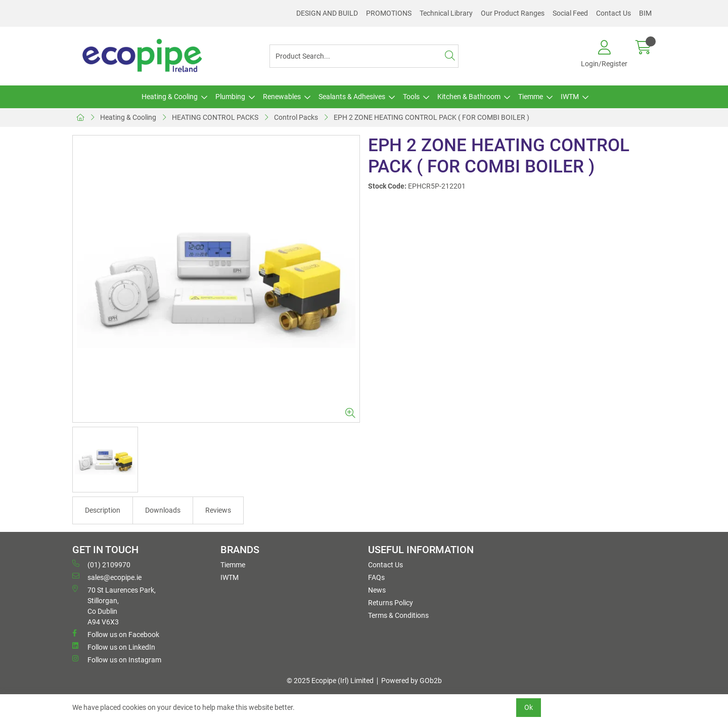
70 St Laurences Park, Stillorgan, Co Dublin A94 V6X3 (114, 605)
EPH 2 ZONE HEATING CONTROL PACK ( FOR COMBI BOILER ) (431, 117)
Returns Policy (391, 603)
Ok (529, 707)
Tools (411, 97)
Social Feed (570, 13)
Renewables (282, 97)
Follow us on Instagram (117, 659)
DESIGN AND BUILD (327, 13)
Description (103, 510)
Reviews (218, 510)
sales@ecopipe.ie (107, 577)
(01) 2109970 (101, 564)
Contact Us (613, 13)
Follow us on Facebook (116, 634)
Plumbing (230, 97)
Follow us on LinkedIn (114, 647)
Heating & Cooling (170, 97)
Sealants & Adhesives (352, 97)
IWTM (570, 97)
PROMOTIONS (389, 13)
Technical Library (446, 13)
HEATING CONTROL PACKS (215, 117)
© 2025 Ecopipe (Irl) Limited (330, 681)
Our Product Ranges (513, 13)
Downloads (163, 510)
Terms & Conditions (398, 615)
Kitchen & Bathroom (469, 97)
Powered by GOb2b (412, 681)
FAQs (376, 577)
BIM (645, 13)
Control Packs (296, 117)
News (377, 590)
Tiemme (531, 97)
